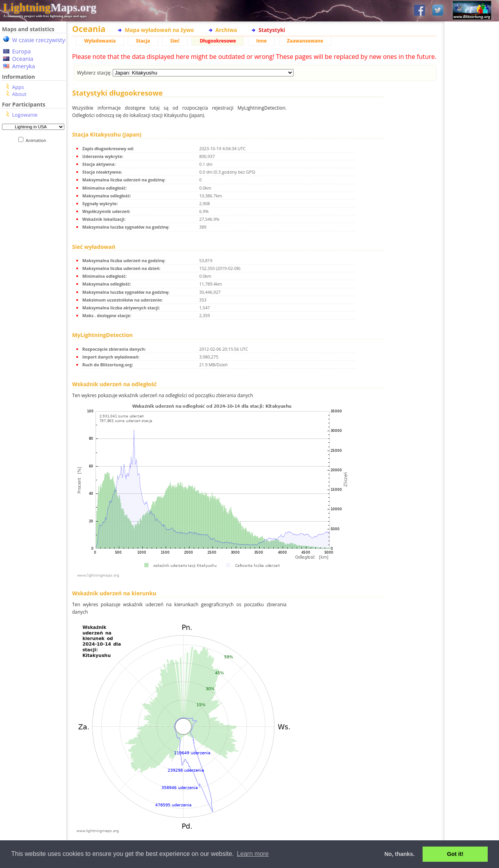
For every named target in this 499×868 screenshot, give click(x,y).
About (19, 94)
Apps (18, 87)
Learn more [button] (253, 854)
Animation (38, 140)
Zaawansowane (305, 41)
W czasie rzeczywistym (41, 40)
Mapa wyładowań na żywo (159, 30)
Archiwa (226, 30)
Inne (261, 41)
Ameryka (24, 66)
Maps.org (50, 7)
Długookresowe (218, 41)
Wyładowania (100, 41)
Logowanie (25, 115)
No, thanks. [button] (400, 854)
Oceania (23, 59)
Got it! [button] (455, 854)
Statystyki (272, 30)
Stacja (143, 41)
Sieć (175, 41)
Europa (21, 51)
